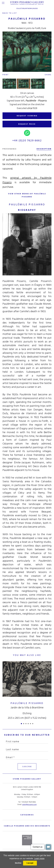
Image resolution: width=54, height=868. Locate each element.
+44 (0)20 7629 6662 (27, 140)
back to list (10, 13)
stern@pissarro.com (29, 804)
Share (48, 75)
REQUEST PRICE (27, 124)
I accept (30, 863)
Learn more (39, 858)
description (44, 149)
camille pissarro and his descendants (27, 826)
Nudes (35, 9)
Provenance (10, 149)
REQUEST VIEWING (27, 116)
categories (27, 815)
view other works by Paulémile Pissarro (27, 195)
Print (6, 75)
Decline (18, 863)
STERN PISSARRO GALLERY (27, 779)
